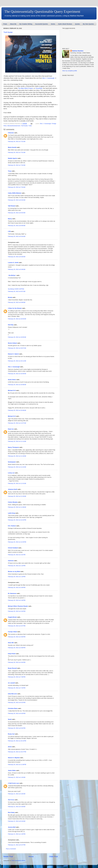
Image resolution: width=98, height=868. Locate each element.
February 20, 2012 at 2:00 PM (17, 587)
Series (53, 24)
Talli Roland (12, 206)
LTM (9, 231)
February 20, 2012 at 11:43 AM (17, 496)
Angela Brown (12, 617)
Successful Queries (42, 24)
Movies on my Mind (14, 572)
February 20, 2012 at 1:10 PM (17, 566)
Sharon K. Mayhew (14, 758)
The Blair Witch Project (25, 88)
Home (31, 857)
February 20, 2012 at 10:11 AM (17, 361)
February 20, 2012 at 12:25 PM (17, 542)
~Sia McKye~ (12, 275)
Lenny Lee (11, 473)
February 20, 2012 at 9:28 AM (17, 257)
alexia (10, 747)
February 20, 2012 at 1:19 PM (17, 577)
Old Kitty (11, 325)
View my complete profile (70, 71)
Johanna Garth (13, 489)
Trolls (30, 126)
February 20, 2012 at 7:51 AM (17, 141)
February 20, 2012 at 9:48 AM (17, 269)
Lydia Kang (11, 513)
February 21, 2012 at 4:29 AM (17, 807)
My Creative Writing (26, 24)
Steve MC (11, 643)
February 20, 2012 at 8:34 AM (17, 200)
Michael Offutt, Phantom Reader (18, 606)
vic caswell (12, 683)
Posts (5, 24)
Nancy (10, 219)
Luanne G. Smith (13, 263)
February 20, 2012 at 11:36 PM (17, 765)
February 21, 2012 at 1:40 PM (17, 834)
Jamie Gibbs (12, 770)
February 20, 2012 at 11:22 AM (17, 467)
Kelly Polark (12, 654)
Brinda (10, 297)
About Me (13, 24)
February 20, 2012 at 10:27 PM (17, 752)
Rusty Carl (11, 734)
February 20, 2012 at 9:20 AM (17, 236)
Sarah (10, 719)
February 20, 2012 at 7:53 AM (17, 187)
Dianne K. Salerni (13, 354)
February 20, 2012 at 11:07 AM (17, 423)
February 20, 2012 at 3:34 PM (17, 611)
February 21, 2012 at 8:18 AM (17, 821)
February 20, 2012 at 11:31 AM (17, 483)
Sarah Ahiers (12, 380)
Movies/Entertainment (14, 126)
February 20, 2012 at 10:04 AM (17, 319)
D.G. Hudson (12, 526)
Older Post (53, 857)
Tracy (10, 171)
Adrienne (11, 561)
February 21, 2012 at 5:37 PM (17, 845)
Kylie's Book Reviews (65, 24)
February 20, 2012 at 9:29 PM (17, 713)
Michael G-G (12, 390)
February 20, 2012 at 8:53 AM (17, 213)
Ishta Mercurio (12, 694)
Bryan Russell (12, 668)
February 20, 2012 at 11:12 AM (17, 441)
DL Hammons (12, 593)
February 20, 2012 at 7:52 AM (17, 165)
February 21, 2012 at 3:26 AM (17, 794)
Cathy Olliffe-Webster (15, 193)
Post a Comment (11, 849)
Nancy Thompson (13, 447)
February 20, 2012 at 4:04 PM (17, 662)
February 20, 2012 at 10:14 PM (17, 741)
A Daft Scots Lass (14, 783)
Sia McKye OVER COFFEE (16, 289)
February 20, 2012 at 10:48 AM (17, 385)
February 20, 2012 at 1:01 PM (17, 555)
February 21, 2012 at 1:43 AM (17, 777)
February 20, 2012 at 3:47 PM (17, 626)
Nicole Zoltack (12, 343)
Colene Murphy (13, 502)
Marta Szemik (12, 147)
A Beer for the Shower (15, 308)
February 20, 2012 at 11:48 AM (17, 507)
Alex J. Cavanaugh (48, 78)
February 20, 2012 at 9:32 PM (17, 728)
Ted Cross (11, 800)
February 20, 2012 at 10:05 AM (17, 337)
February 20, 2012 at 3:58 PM (17, 648)
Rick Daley (11, 812)
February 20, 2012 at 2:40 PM (17, 600)
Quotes (77, 24)
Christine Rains (13, 708)
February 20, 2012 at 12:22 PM (17, 520)
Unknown (11, 133)
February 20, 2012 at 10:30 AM (17, 374)
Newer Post (8, 857)
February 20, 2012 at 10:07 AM (17, 348)
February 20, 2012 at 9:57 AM (17, 291)
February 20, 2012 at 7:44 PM (17, 688)
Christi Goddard (13, 548)
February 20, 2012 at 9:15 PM (17, 702)
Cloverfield (39, 88)
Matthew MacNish (78, 51)
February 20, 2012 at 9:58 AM (17, 302)
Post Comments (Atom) (18, 861)
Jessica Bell (12, 827)
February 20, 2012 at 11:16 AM (17, 456)
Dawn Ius (11, 429)
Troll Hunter (8, 32)
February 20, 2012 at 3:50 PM (17, 637)
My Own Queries (88, 24)
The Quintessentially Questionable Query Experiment (42, 12)
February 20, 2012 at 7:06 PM (17, 677)
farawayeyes (12, 462)
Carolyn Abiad (12, 632)
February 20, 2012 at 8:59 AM (17, 226)
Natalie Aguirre (13, 158)
